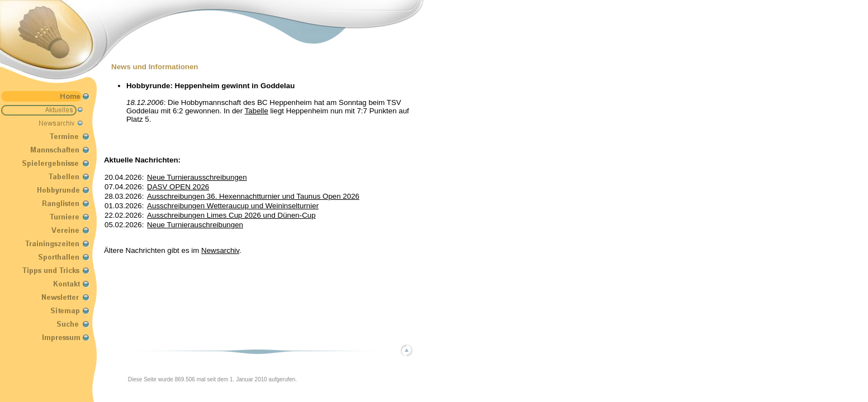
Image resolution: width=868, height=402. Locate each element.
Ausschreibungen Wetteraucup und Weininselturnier (233, 206)
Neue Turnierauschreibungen (195, 225)
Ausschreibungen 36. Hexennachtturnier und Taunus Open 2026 (253, 196)
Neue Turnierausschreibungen (197, 177)
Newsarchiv (220, 250)
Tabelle (257, 111)
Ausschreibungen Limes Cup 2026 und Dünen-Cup (231, 215)
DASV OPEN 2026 (178, 187)
